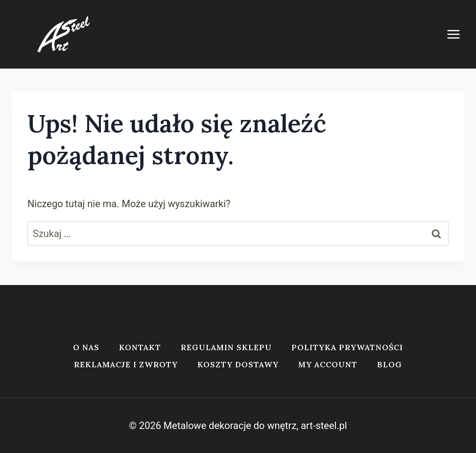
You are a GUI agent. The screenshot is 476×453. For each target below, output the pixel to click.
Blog (390, 364)
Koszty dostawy (238, 364)
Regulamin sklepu (226, 347)
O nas (86, 347)
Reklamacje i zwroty (126, 364)
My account (328, 364)
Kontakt (140, 347)
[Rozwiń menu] (458, 34)
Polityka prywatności (347, 347)
